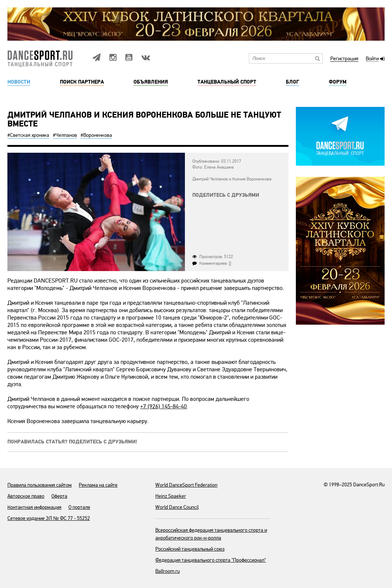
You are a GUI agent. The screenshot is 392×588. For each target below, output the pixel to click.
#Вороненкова (96, 135)
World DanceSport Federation (186, 485)
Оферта (59, 496)
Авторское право (26, 496)
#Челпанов (65, 135)
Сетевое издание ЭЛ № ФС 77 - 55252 (49, 518)
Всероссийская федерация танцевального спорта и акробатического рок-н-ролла (211, 534)
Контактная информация (34, 507)
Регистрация (344, 59)
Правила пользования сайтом (40, 485)
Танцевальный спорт (227, 82)
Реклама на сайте (98, 485)
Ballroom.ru (168, 571)
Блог (293, 82)
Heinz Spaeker (171, 496)
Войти (372, 59)
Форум (338, 82)
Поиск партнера (82, 82)
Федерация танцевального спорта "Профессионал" (211, 560)
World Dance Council (177, 507)
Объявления (151, 82)
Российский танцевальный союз (190, 549)
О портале (79, 507)
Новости (19, 82)
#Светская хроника (28, 135)
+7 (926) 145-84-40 (163, 406)
